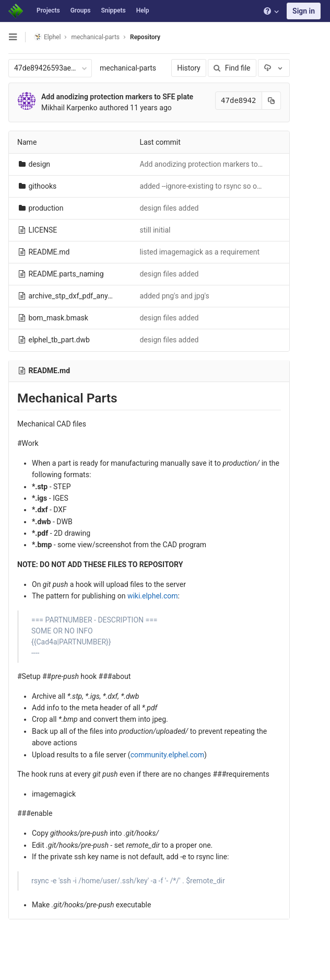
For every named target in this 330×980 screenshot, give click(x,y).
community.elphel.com (167, 755)
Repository (145, 37)
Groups (81, 10)
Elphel (47, 37)
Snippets (113, 10)
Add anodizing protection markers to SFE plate (117, 97)
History (189, 68)
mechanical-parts (128, 68)
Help (143, 10)
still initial (155, 230)
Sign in (304, 11)
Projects (48, 10)
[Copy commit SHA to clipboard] (271, 101)
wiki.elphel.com (153, 596)
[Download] (274, 68)
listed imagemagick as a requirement (199, 252)
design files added (169, 208)
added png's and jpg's (174, 296)
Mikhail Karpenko (69, 108)
